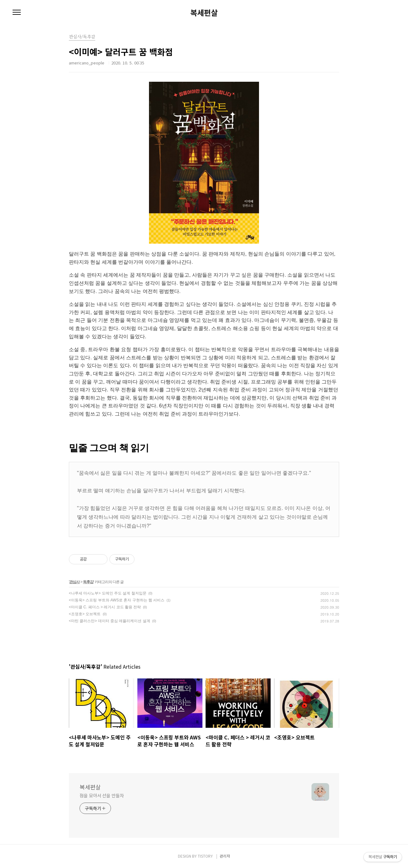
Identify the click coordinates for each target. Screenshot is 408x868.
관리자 (225, 856)
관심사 (74, 582)
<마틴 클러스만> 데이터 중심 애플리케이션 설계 (110, 621)
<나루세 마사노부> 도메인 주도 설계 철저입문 (108, 593)
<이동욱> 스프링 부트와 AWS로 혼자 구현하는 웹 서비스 (117, 600)
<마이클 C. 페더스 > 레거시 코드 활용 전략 (105, 607)
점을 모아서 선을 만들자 (102, 795)
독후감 (88, 582)
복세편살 (204, 13)
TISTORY (205, 856)
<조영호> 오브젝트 (85, 614)
